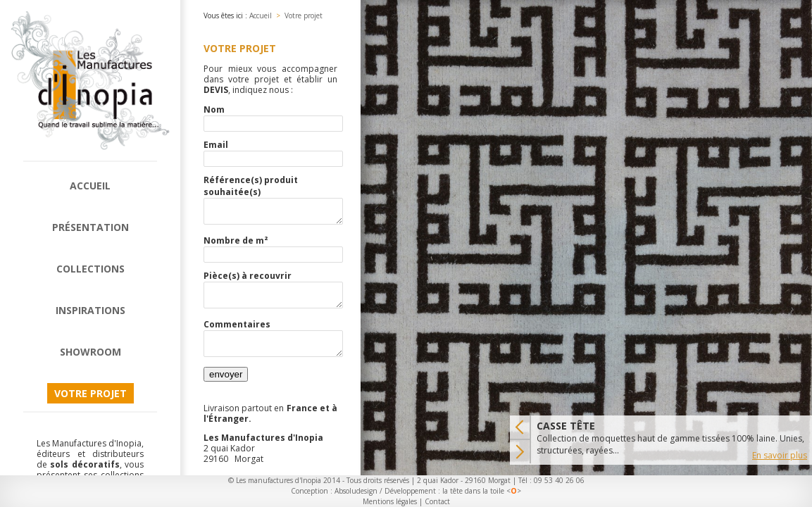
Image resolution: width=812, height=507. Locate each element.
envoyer (226, 387)
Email (216, 145)
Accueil (90, 186)
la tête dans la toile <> (482, 491)
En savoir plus (780, 455)
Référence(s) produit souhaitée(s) (251, 186)
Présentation (90, 227)
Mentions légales (390, 501)
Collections (90, 269)
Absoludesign (356, 491)
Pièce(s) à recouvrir (248, 280)
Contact (437, 501)
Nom (214, 109)
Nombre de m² (236, 245)
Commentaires (237, 333)
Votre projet (90, 393)
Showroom (90, 352)
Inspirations (90, 310)
